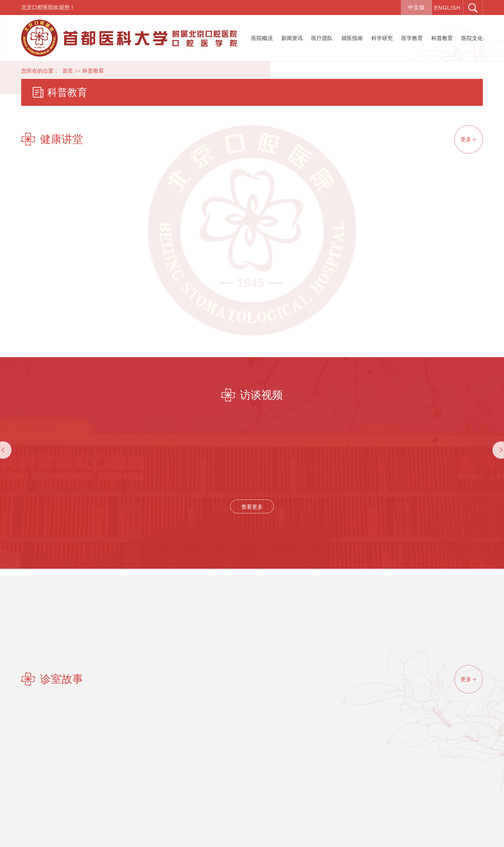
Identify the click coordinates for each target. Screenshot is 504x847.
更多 (469, 139)
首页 (68, 71)
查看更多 (252, 507)
